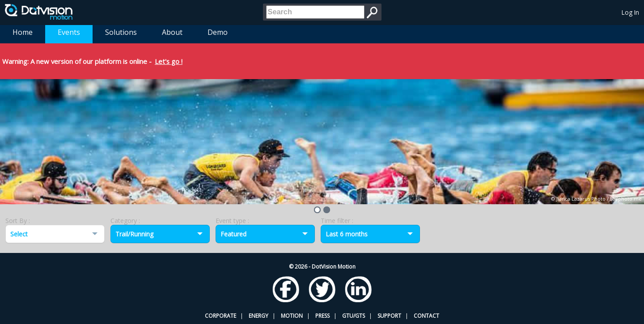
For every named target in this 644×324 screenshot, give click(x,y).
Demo (218, 32)
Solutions (121, 32)
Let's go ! (169, 61)
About (172, 32)
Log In (630, 12)
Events (69, 32)
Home (23, 32)
